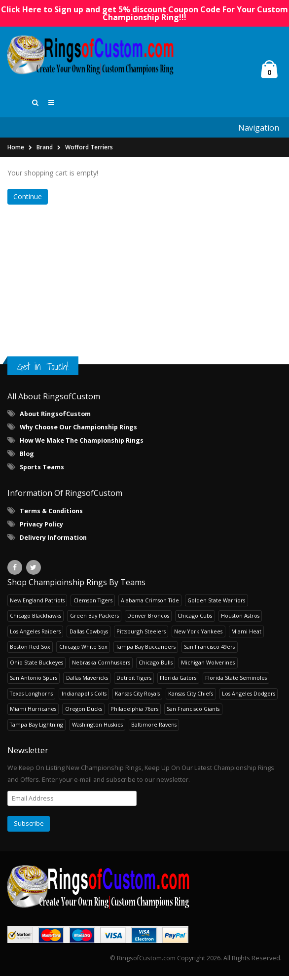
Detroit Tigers (134, 682)
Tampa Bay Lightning (36, 728)
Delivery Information (53, 542)
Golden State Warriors (216, 604)
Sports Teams (42, 471)
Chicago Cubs (195, 619)
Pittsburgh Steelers (141, 635)
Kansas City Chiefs (191, 697)
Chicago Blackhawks (36, 619)
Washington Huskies (97, 728)
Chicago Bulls (156, 666)
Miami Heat (246, 635)
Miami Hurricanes (33, 713)
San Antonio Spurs (34, 682)
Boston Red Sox (30, 650)
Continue (28, 200)
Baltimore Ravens (154, 728)
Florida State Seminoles (236, 682)
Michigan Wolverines (208, 666)
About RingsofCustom (55, 418)
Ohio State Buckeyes (36, 666)
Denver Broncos (148, 619)
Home (16, 151)
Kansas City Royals (137, 697)
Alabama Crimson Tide (150, 604)
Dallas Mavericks (87, 682)
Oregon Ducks (84, 713)
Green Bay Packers (94, 619)
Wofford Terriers (89, 151)
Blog (27, 458)
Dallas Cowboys (89, 635)
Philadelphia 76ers (134, 713)
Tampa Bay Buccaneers (146, 650)
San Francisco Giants (193, 713)
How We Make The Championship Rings (82, 444)
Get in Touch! (43, 370)
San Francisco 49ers (209, 650)
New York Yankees (198, 635)
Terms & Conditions (51, 515)
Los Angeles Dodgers (249, 697)
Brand (45, 151)
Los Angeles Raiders (35, 635)
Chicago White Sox (83, 650)
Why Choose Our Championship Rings (78, 431)
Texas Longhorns (31, 697)
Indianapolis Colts (84, 697)
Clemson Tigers (93, 604)
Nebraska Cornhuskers (101, 666)
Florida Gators (178, 682)
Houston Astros (240, 619)
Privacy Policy (41, 528)
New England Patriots (37, 604)
